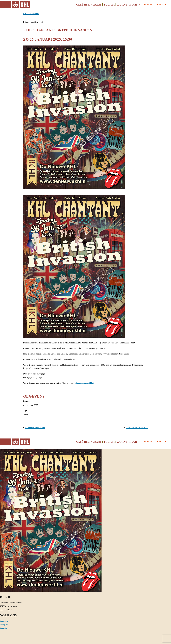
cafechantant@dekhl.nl (84, 383)
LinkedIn (4, 628)
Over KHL (149, 5)
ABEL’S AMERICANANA (137, 428)
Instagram (4, 624)
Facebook (4, 621)
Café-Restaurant (89, 5)
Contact (162, 5)
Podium (109, 5)
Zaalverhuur (129, 5)
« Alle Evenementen (31, 14)
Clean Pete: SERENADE (35, 428)
